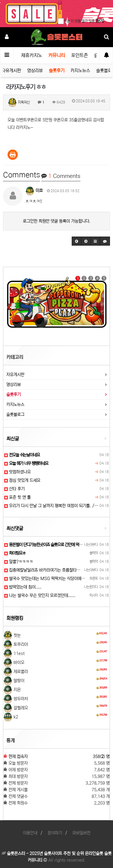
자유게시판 (11, 71)
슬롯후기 (57, 71)
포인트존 (80, 55)
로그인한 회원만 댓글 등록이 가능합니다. (57, 221)
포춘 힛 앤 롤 (17, 497)
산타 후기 (14, 489)
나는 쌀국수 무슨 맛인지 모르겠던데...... (40, 595)
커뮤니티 (57, 55)
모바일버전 (81, 833)
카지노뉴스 (80, 71)
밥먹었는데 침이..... (23, 587)
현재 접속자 (18, 757)
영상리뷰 (35, 71)
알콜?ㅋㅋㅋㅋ (19, 562)
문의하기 (55, 833)
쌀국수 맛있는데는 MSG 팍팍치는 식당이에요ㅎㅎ (48, 579)
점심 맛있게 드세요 (22, 480)
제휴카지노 (32, 55)
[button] (77, 241)
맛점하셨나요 (17, 472)
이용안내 (30, 833)
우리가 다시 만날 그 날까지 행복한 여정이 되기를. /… (51, 506)
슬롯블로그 (15, 415)
